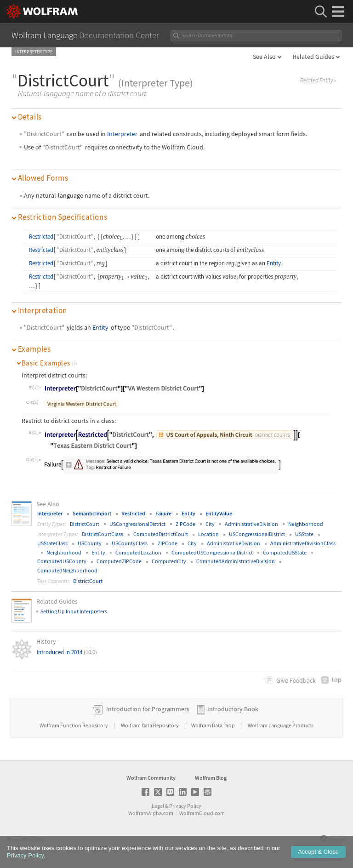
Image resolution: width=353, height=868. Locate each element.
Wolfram (33, 838)
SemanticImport (92, 513)
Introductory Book (233, 709)
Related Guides (313, 57)
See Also (264, 57)
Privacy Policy (185, 806)
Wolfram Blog (211, 778)
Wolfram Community (151, 778)
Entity (274, 263)
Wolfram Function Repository (74, 725)
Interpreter (122, 134)
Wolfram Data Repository (150, 725)
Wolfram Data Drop (214, 725)
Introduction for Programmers (148, 709)
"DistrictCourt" (44, 134)
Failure (163, 513)
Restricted (41, 237)
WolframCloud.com (202, 813)
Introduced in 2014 (67, 652)
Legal (158, 806)
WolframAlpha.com (151, 813)
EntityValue (219, 513)
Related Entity (318, 80)
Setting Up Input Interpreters (74, 611)
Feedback (296, 680)
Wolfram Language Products (281, 725)
